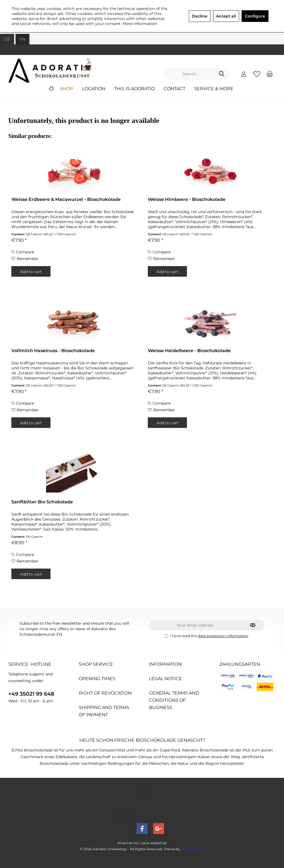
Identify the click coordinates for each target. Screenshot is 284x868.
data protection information (223, 636)
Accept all (226, 16)
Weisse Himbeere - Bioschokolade (187, 199)
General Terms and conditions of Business (174, 700)
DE (7, 39)
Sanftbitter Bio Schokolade (42, 502)
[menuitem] (270, 74)
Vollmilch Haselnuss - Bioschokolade (53, 351)
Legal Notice (165, 679)
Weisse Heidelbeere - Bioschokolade (189, 351)
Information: (166, 664)
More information (140, 24)
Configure (255, 16)
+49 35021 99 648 (31, 694)
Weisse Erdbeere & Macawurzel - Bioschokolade (66, 199)
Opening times (97, 679)
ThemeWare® (193, 849)
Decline (200, 16)
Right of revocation (105, 693)
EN (22, 39)
